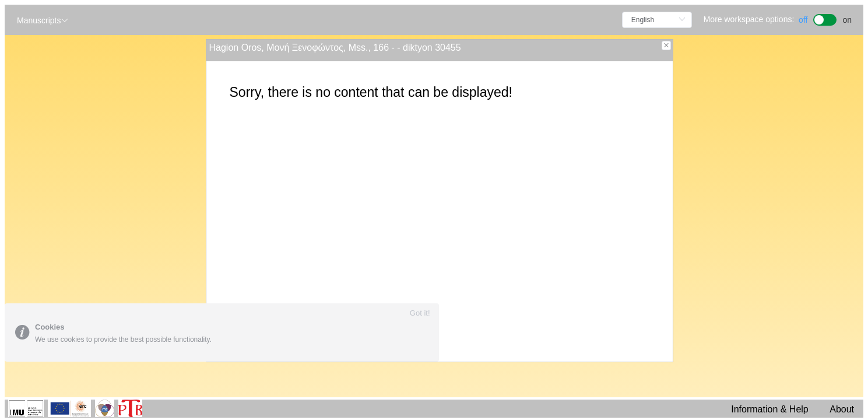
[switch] (825, 18)
